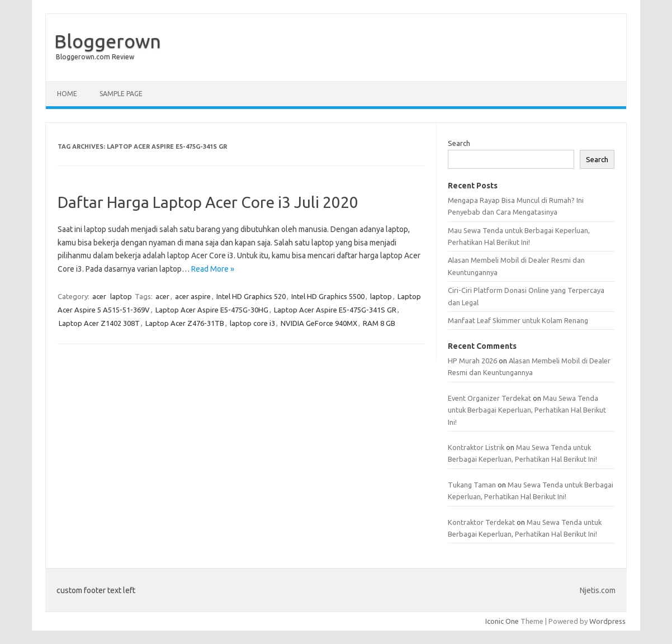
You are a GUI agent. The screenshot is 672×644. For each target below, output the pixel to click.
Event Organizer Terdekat (489, 398)
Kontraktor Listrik (476, 447)
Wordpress (607, 621)
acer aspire (193, 296)
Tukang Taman (472, 485)
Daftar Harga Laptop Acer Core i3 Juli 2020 (208, 202)
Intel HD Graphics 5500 (328, 296)
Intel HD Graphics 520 (251, 296)
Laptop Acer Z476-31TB (185, 323)
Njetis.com (598, 590)
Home (67, 94)
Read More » (213, 269)
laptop (121, 296)
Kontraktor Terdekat (481, 522)
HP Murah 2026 (472, 361)
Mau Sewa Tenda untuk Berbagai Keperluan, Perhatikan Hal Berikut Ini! (527, 410)
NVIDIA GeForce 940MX (319, 323)
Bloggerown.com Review (95, 57)
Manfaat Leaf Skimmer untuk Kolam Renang (518, 320)
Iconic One (502, 621)
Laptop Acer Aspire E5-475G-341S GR (335, 310)
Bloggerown (108, 41)
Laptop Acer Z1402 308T (99, 323)
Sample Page (121, 94)
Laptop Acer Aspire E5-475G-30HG (212, 310)
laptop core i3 (252, 323)
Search (459, 143)
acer (99, 296)
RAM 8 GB (379, 323)
